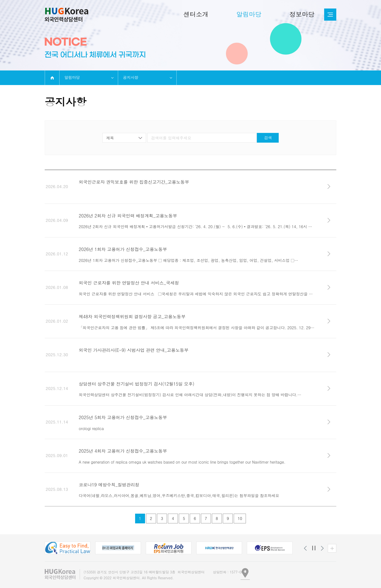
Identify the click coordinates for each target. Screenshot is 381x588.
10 (240, 518)
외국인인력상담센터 (66, 15)
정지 (314, 548)
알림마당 (72, 77)
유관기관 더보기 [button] (332, 548)
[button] (68, 548)
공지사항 (131, 77)
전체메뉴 (330, 15)
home (52, 78)
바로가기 (329, 186)
